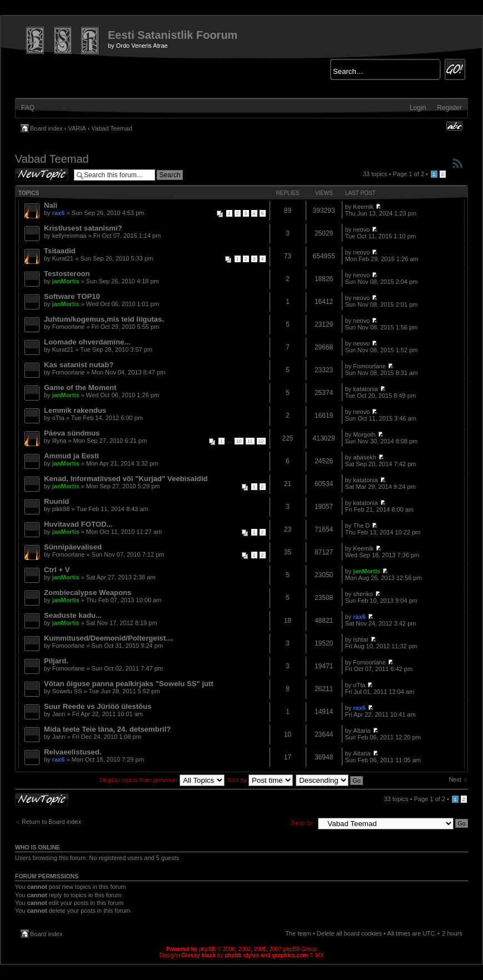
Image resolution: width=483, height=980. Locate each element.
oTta (58, 418)
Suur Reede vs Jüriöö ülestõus (98, 706)
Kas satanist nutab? (79, 365)
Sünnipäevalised (73, 547)
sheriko (363, 594)
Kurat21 (63, 258)
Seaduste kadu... (73, 615)
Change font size (454, 126)
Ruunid (56, 501)
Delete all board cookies (349, 933)
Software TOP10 (72, 296)
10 (239, 441)
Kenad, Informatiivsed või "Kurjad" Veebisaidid (126, 479)
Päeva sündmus (72, 433)
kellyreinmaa (69, 236)
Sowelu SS (67, 691)
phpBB (207, 949)
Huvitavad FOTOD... (78, 524)
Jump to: (302, 823)
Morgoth (364, 434)
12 (261, 441)
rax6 (59, 213)
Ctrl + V (57, 570)
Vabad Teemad (112, 128)
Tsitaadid (60, 251)
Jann (59, 714)
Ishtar (361, 639)
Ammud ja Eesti (71, 456)
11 (250, 441)
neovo (361, 229)
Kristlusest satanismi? (83, 228)
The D (361, 526)
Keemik (363, 207)
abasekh (365, 457)
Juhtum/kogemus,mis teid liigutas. (104, 319)
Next (455, 779)
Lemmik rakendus (75, 410)
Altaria (362, 731)
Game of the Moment (80, 387)
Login (418, 108)
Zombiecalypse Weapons (88, 592)
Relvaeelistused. (73, 752)
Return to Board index (51, 822)
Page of (409, 174)
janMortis (66, 281)
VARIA (77, 128)
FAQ (28, 108)
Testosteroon (67, 274)
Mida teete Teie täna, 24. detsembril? (107, 729)
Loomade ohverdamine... (87, 342)
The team (298, 933)
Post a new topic (42, 175)
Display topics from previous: (162, 780)
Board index (46, 128)
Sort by (260, 780)
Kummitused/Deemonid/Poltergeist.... (109, 638)
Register (449, 108)
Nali (51, 205)
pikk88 (61, 509)
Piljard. (56, 661)
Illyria (59, 441)
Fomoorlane (69, 327)
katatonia (365, 389)
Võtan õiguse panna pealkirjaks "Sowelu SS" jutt (129, 684)
